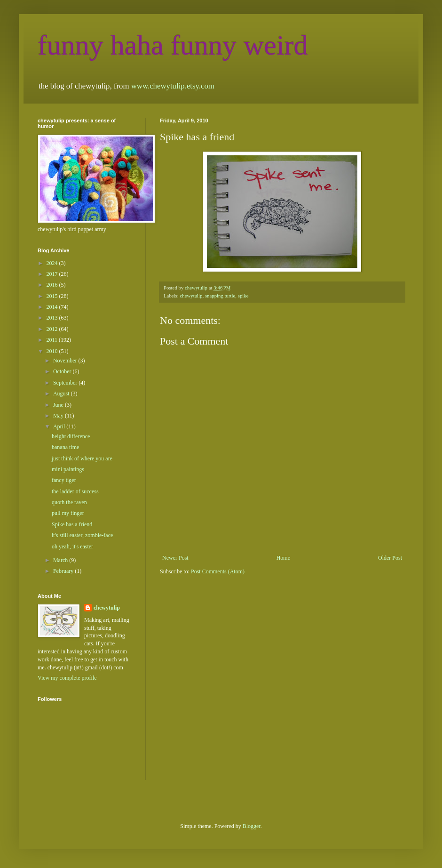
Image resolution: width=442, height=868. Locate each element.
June (59, 405)
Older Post (390, 558)
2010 (53, 351)
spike (243, 296)
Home (283, 558)
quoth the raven (69, 502)
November (66, 361)
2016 (53, 285)
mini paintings (68, 469)
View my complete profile (67, 678)
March (61, 560)
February (64, 571)
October (63, 371)
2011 (53, 340)
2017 (53, 274)
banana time (65, 447)
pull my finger (68, 513)
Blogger (252, 826)
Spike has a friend (72, 524)
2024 (53, 263)
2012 (53, 329)
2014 (53, 307)
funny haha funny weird (173, 45)
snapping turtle (220, 296)
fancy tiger (64, 480)
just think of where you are (82, 458)
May (59, 416)
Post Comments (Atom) (218, 571)
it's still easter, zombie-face (82, 535)
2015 (53, 296)
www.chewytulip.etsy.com (173, 86)
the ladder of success (75, 491)
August (62, 394)
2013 (53, 318)
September (66, 383)
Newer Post (175, 558)
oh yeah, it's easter (72, 547)
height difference (71, 436)
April (60, 426)
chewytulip (191, 296)
